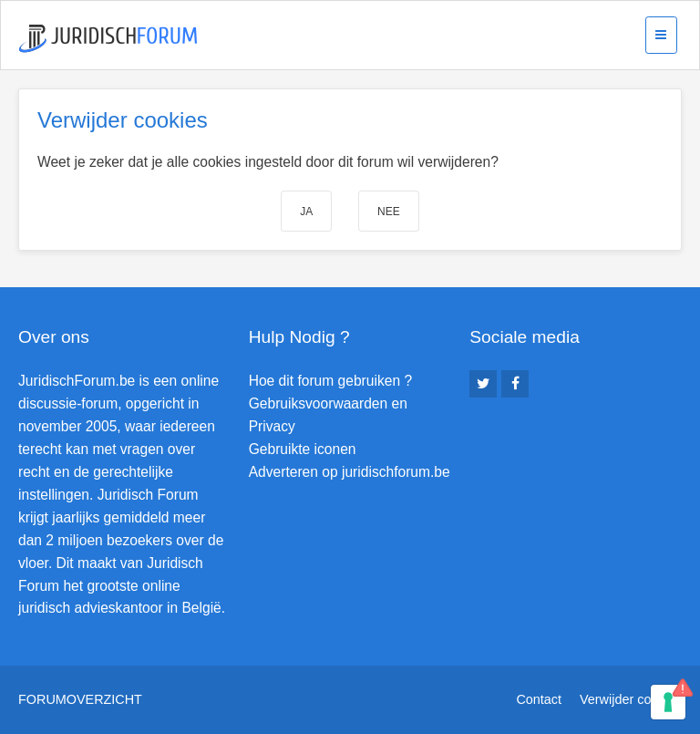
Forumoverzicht (80, 699)
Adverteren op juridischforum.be (350, 472)
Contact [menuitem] (539, 699)
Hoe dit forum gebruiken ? (330, 381)
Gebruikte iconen (303, 449)
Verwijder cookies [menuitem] (631, 699)
